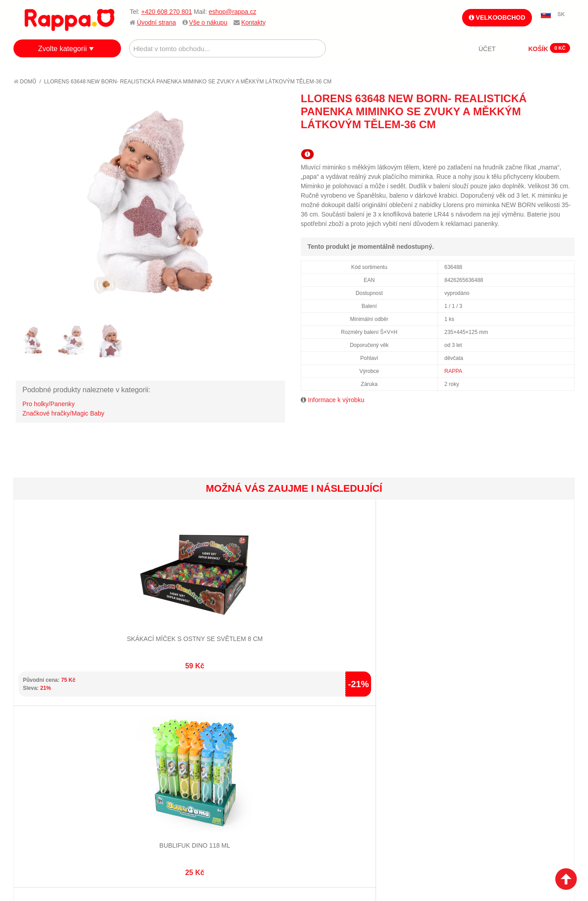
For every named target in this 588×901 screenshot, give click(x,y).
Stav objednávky (233, 741)
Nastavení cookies (272, 849)
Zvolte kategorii (63, 49)
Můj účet (221, 730)
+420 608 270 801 (166, 12)
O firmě (34, 730)
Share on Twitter (566, 140)
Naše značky (42, 786)
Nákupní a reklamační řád (62, 753)
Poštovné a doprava (54, 764)
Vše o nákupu (208, 22)
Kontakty (253, 22)
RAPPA (454, 371)
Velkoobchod (497, 17)
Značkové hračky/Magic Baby (63, 413)
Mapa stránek (136, 730)
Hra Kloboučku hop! (434, 599)
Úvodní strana (156, 22)
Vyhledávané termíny (148, 741)
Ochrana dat (42, 775)
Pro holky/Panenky (49, 404)
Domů (25, 82)
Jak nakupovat (45, 741)
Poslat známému (530, 140)
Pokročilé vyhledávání (150, 753)
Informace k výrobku (336, 400)
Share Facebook (548, 140)
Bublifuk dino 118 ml (154, 599)
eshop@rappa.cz (233, 12)
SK (561, 14)
